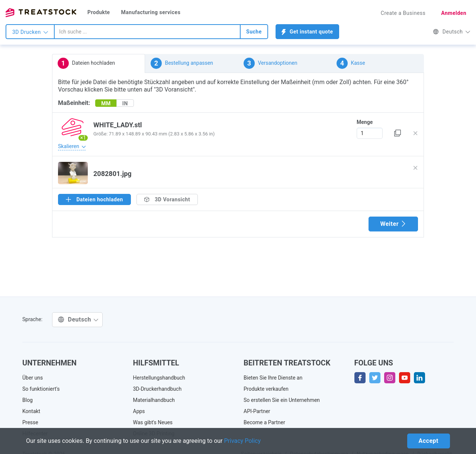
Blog (28, 400)
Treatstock (41, 13)
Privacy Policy (243, 441)
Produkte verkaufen (266, 389)
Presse (30, 422)
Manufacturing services (151, 12)
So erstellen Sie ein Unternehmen (282, 400)
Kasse (351, 63)
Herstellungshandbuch (159, 378)
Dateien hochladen (86, 63)
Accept (429, 441)
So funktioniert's (41, 389)
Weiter (393, 224)
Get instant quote (307, 32)
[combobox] (147, 32)
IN (125, 103)
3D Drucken (30, 32)
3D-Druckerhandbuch (157, 389)
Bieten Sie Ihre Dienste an (273, 378)
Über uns (33, 378)
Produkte (99, 12)
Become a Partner (264, 422)
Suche (254, 32)
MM (106, 103)
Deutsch (452, 32)
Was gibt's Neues (153, 422)
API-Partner (257, 411)
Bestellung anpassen (182, 63)
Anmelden (454, 13)
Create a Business (403, 13)
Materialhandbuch (154, 400)
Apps (139, 411)
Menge (365, 122)
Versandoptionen (270, 63)
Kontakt (31, 411)
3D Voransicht (167, 199)
